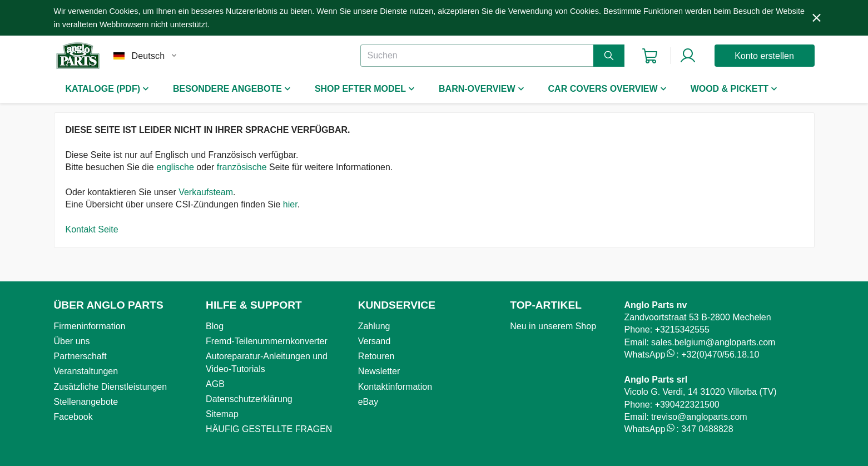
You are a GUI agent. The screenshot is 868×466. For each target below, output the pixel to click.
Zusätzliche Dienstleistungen (111, 387)
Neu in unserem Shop (553, 326)
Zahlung (374, 326)
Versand (375, 341)
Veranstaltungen (86, 371)
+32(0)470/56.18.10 (720, 355)
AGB (215, 384)
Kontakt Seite (92, 229)
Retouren (376, 356)
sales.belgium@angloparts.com (713, 342)
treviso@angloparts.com (699, 417)
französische (242, 167)
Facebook (73, 417)
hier (290, 204)
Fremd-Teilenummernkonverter (267, 341)
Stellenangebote (86, 402)
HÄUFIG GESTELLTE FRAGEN (269, 429)
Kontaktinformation (395, 387)
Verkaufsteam (206, 192)
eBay (368, 402)
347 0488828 (707, 429)
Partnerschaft (80, 356)
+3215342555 (682, 329)
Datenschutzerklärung (249, 399)
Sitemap (222, 414)
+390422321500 (687, 405)
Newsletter (379, 371)
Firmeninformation (90, 326)
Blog (215, 326)
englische (175, 167)
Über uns (72, 341)
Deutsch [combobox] (148, 56)
